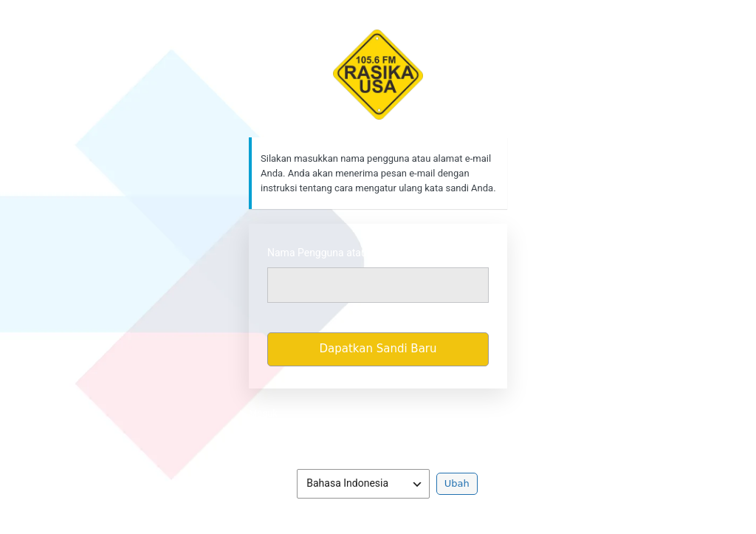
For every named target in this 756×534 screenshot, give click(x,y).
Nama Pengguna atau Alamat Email (349, 253)
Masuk (263, 413)
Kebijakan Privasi (378, 435)
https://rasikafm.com (378, 75)
